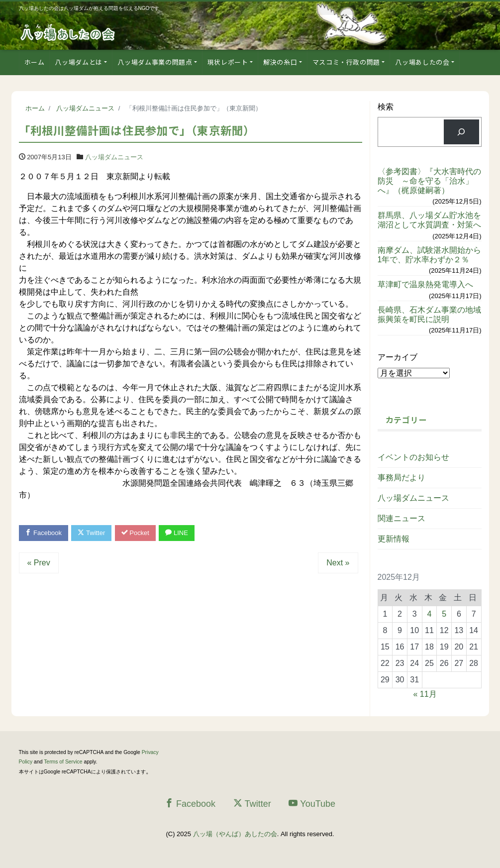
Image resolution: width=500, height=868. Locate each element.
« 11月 (425, 694)
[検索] (461, 132)
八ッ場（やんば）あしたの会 (235, 834)
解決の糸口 (280, 62)
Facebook (44, 533)
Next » (338, 563)
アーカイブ (398, 357)
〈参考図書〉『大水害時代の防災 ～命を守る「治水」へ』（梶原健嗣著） (429, 181)
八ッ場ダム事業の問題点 (155, 62)
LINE (177, 533)
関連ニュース (401, 518)
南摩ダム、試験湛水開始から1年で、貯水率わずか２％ (429, 255)
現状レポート (228, 62)
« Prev (39, 563)
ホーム (35, 62)
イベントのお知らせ (413, 457)
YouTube (312, 804)
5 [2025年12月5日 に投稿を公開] (444, 614)
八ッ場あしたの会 (422, 62)
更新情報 (394, 539)
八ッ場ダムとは (79, 62)
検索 (386, 107)
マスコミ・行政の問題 (347, 62)
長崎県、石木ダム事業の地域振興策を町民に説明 (429, 315)
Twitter (92, 533)
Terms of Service (63, 762)
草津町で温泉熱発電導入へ (425, 284)
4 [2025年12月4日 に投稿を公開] (430, 614)
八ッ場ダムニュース (114, 157)
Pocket (135, 533)
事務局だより (401, 478)
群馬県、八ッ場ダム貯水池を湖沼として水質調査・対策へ (429, 220)
